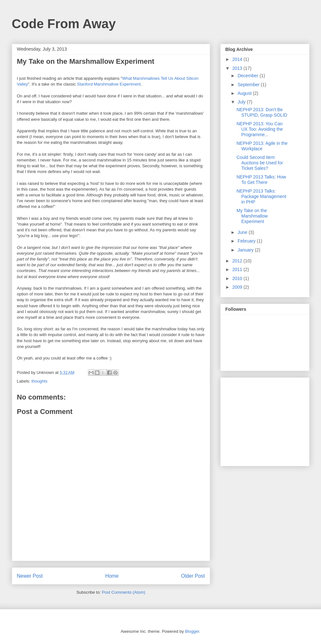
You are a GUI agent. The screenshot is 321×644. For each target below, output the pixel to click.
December (249, 76)
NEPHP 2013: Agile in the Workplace (262, 146)
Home (112, 576)
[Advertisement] (266, 420)
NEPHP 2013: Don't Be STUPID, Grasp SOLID (262, 112)
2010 (238, 278)
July (242, 102)
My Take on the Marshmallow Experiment (252, 216)
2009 (238, 287)
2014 (238, 59)
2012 (238, 261)
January (246, 250)
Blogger (192, 631)
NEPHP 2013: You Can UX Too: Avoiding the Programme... (259, 129)
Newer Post (30, 576)
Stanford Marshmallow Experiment (109, 84)
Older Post (193, 576)
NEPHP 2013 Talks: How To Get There (261, 180)
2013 (238, 68)
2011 (238, 269)
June (243, 232)
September (249, 85)
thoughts (39, 381)
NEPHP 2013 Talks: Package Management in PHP (261, 196)
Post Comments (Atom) (124, 592)
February (247, 241)
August (245, 93)
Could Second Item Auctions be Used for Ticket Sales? (260, 163)
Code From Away (64, 24)
